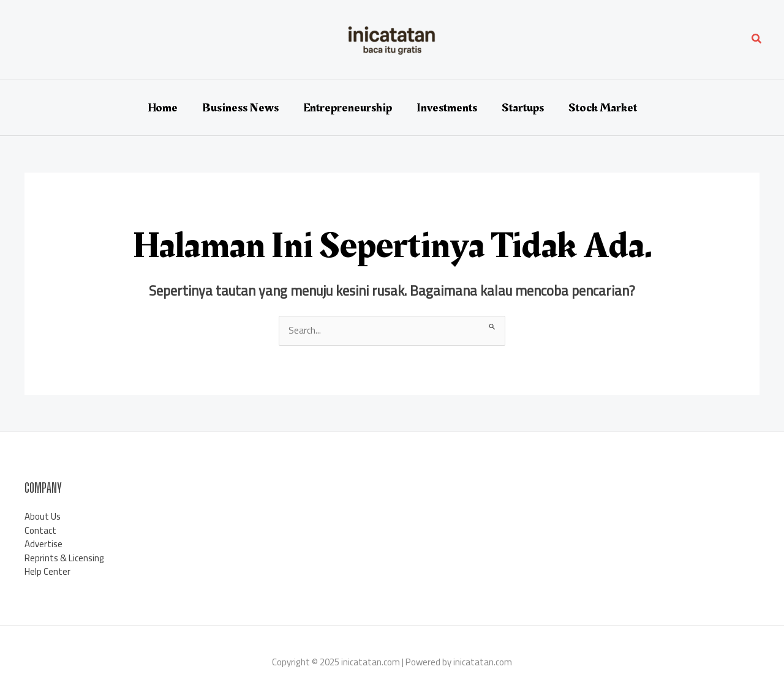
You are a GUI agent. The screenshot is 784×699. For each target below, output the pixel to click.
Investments (447, 108)
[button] (757, 40)
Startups (523, 108)
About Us (43, 516)
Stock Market (603, 108)
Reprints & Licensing (64, 558)
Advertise (43, 544)
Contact (40, 530)
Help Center (47, 571)
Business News (240, 108)
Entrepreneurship (348, 108)
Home (163, 108)
